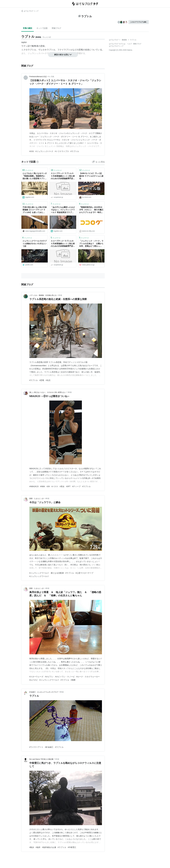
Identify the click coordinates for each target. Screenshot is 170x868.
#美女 (62, 486)
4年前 (47, 499)
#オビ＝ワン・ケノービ (65, 677)
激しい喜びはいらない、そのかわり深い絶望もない (48, 392)
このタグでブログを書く (139, 22)
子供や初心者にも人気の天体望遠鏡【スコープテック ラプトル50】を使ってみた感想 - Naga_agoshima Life (35, 210)
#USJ (32, 151)
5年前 (62, 692)
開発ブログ (137, 44)
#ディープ (76, 486)
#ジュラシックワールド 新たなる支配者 (47, 573)
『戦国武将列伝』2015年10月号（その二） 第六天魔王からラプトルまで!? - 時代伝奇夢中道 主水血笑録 (91, 210)
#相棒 (73, 680)
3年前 (70, 392)
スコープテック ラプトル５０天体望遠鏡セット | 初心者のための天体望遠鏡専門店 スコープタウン (63, 176)
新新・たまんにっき (37, 499)
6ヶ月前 (51, 77)
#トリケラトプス (62, 151)
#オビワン (49, 677)
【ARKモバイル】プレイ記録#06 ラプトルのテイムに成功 (91, 176)
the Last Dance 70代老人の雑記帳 (41, 759)
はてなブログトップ (116, 46)
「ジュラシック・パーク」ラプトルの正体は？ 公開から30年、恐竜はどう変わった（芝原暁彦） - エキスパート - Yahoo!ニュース (91, 244)
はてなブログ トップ (30, 11)
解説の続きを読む (63, 55)
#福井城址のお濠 (49, 847)
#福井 (38, 847)
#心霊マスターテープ (84, 573)
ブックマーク (28, 170)
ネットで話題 (42, 28)
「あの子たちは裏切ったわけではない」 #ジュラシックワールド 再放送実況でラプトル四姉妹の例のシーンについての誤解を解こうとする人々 (63, 210)
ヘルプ (129, 44)
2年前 (60, 295)
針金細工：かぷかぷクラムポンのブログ (44, 692)
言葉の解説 (28, 28)
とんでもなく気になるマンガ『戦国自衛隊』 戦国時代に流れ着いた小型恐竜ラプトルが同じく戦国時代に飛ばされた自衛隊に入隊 (35, 176)
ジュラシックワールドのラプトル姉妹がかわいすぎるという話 (35, 243)
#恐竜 (42, 380)
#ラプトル (75, 151)
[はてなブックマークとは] (37, 162)
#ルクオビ (34, 680)
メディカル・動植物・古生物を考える (43, 295)
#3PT (68, 486)
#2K (48, 486)
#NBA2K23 (34, 486)
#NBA (43, 486)
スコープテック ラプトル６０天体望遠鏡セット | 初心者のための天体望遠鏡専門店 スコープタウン (63, 244)
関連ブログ (56, 28)
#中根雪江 (72, 847)
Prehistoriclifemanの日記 (38, 77)
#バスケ (55, 486)
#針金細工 (49, 747)
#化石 (48, 380)
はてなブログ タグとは (117, 44)
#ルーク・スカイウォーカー (88, 677)
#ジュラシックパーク (44, 151)
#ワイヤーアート (36, 747)
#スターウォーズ (36, 677)
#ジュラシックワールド (39, 576)
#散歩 (32, 847)
